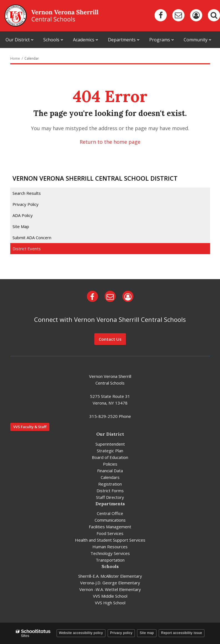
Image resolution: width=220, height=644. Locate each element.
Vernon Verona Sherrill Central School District (95, 178)
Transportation (110, 560)
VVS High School (110, 603)
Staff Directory (110, 497)
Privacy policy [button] (121, 633)
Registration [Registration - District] (110, 484)
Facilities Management (110, 527)
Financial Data (110, 471)
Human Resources (110, 547)
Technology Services (110, 553)
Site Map (21, 226)
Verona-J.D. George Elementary (110, 583)
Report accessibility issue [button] (182, 633)
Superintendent (110, 444)
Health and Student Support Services (110, 540)
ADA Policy (23, 215)
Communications (110, 520)
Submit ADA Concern (32, 238)
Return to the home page (110, 142)
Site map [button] (147, 633)
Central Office (110, 513)
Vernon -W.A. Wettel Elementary (110, 589)
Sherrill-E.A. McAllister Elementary (110, 576)
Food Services (110, 533)
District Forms (110, 491)
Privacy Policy (26, 204)
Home (15, 58)
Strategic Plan (110, 451)
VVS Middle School (110, 596)
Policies (110, 464)
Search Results (27, 193)
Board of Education (110, 457)
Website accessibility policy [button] (81, 633)
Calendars (110, 477)
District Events (27, 249)
